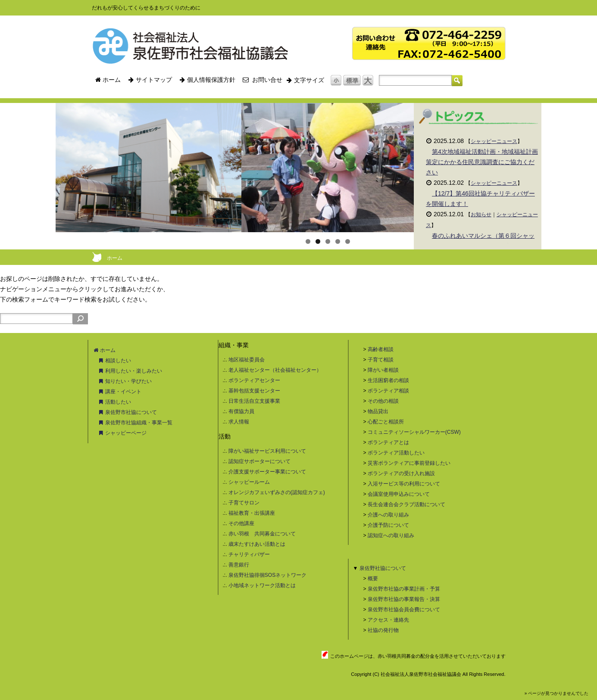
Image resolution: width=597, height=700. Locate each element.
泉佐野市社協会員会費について (404, 610)
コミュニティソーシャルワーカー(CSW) (414, 432)
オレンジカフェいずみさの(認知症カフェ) (277, 492)
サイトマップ (150, 80)
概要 (373, 579)
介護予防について (388, 525)
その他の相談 (383, 401)
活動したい (115, 402)
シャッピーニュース (494, 141)
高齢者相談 (381, 349)
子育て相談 (381, 360)
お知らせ (481, 215)
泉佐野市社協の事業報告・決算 (404, 599)
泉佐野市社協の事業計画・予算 (404, 589)
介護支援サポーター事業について (267, 472)
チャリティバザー (249, 554)
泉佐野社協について (383, 568)
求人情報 (239, 422)
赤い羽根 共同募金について (262, 534)
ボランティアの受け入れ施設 (401, 473)
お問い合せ (263, 80)
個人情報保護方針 (207, 80)
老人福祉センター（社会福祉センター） (275, 370)
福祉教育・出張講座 (252, 513)
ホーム (108, 80)
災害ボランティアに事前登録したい (409, 463)
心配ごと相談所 (386, 422)
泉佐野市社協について (128, 412)
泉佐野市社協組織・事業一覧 (136, 423)
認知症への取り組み (391, 535)
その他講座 (241, 523)
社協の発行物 (383, 630)
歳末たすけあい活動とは (257, 544)
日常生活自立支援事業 (254, 401)
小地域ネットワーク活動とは (262, 585)
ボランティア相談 (388, 391)
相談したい (115, 361)
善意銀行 (239, 565)
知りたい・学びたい (125, 381)
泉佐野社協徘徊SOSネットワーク (267, 575)
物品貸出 (378, 411)
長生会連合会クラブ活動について (406, 504)
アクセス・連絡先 (388, 620)
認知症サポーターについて (259, 461)
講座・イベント (120, 392)
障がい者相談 (383, 370)
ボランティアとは (388, 442)
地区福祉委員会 (247, 360)
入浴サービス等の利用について (404, 484)
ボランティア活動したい (396, 453)
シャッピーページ (123, 433)
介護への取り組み (388, 515)
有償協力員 (241, 411)
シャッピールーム (249, 482)
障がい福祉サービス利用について (267, 451)
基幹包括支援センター (254, 391)
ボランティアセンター (254, 380)
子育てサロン (244, 503)
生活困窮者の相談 (388, 380)
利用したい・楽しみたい (130, 371)
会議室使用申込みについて (399, 494)
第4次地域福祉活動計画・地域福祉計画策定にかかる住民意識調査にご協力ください (482, 162)
